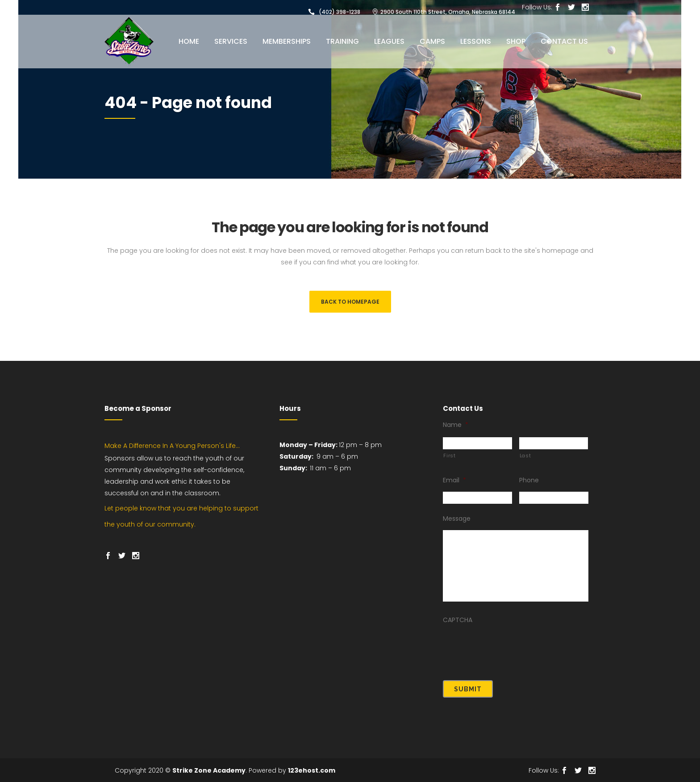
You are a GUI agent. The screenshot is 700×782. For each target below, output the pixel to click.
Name (456, 430)
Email (454, 485)
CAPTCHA (458, 625)
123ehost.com (312, 770)
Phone (529, 485)
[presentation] (511, 652)
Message (457, 523)
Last (525, 460)
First (449, 460)
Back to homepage (350, 302)
